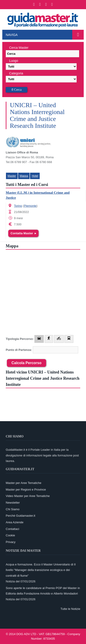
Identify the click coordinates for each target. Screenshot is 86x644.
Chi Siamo (13, 509)
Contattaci (12, 529)
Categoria (16, 73)
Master (12, 176)
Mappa (24, 176)
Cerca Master (19, 48)
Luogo (14, 61)
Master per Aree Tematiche (24, 483)
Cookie (10, 535)
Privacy (11, 542)
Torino (18, 206)
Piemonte (30, 206)
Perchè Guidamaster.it (21, 516)
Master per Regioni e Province (26, 490)
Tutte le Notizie (70, 609)
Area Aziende (15, 522)
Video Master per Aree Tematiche (28, 496)
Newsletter (13, 503)
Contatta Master (23, 233)
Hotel (35, 176)
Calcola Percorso (26, 363)
